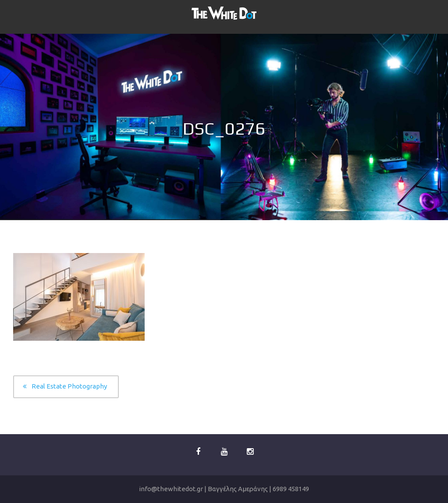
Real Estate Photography (69, 386)
